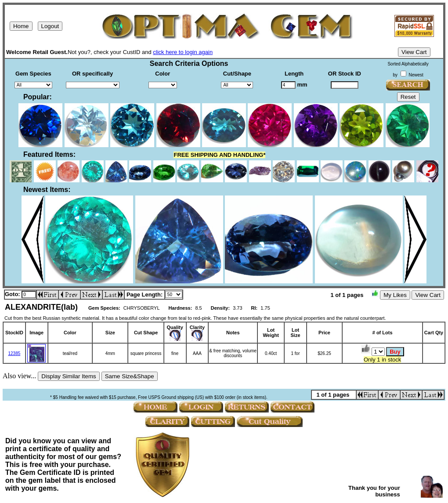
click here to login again (183, 52)
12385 (14, 353)
